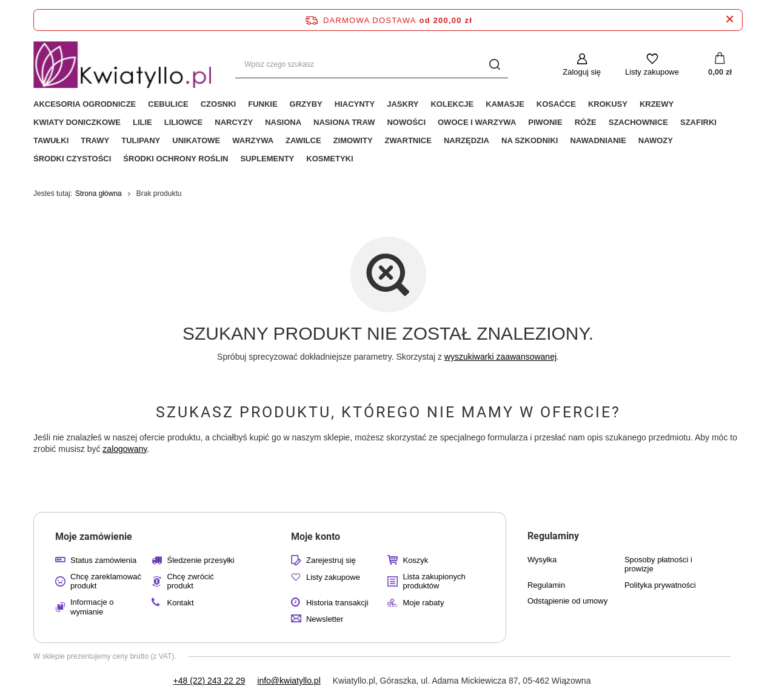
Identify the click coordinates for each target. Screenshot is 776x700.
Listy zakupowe (652, 72)
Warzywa (253, 140)
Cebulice (168, 104)
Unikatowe (196, 140)
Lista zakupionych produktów (434, 581)
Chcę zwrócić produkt (190, 581)
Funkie (263, 104)
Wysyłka (542, 560)
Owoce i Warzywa (477, 122)
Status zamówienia (103, 560)
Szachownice (638, 122)
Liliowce (184, 122)
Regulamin (546, 585)
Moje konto (316, 537)
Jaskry (403, 104)
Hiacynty (355, 104)
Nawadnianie (598, 140)
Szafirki (698, 122)
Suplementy (267, 159)
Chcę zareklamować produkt (106, 581)
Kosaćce (556, 104)
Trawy (95, 140)
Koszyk (415, 560)
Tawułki (51, 140)
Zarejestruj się (331, 560)
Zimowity (353, 140)
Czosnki (219, 104)
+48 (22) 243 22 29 (209, 681)
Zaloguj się (582, 72)
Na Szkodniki (530, 140)
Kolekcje (452, 104)
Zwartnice (408, 140)
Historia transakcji (337, 603)
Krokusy (608, 104)
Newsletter (325, 619)
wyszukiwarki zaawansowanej (500, 357)
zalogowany (125, 449)
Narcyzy (234, 122)
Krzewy (657, 104)
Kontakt (180, 603)
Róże (586, 122)
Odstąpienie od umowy (567, 601)
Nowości (406, 122)
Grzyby (306, 104)
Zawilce (303, 140)
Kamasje (505, 104)
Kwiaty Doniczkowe (77, 122)
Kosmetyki (329, 159)
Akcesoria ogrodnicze (85, 104)
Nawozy (656, 140)
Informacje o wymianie (92, 607)
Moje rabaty (423, 603)
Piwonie (545, 122)
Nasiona (283, 122)
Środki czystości (72, 159)
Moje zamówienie (94, 537)
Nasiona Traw (344, 122)
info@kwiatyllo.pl (289, 681)
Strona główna (99, 194)
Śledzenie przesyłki (200, 560)
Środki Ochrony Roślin (176, 159)
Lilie (142, 122)
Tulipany (141, 140)
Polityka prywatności (660, 585)
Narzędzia (467, 140)
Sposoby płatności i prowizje (658, 564)
